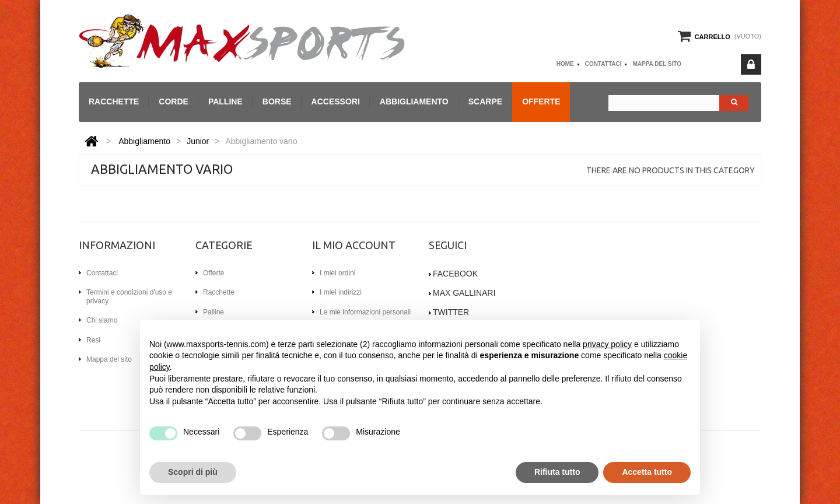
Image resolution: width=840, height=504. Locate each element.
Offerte (541, 101)
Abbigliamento (414, 101)
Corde (174, 101)
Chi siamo (102, 320)
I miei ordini (337, 273)
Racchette (114, 101)
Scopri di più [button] (193, 472)
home (565, 64)
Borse (277, 101)
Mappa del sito (657, 64)
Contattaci (603, 64)
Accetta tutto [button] (647, 472)
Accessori (336, 101)
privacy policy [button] (607, 344)
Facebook (455, 274)
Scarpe (485, 101)
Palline (225, 101)
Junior (198, 141)
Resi (93, 340)
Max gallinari (464, 293)
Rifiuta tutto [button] (557, 472)
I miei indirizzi (341, 292)
